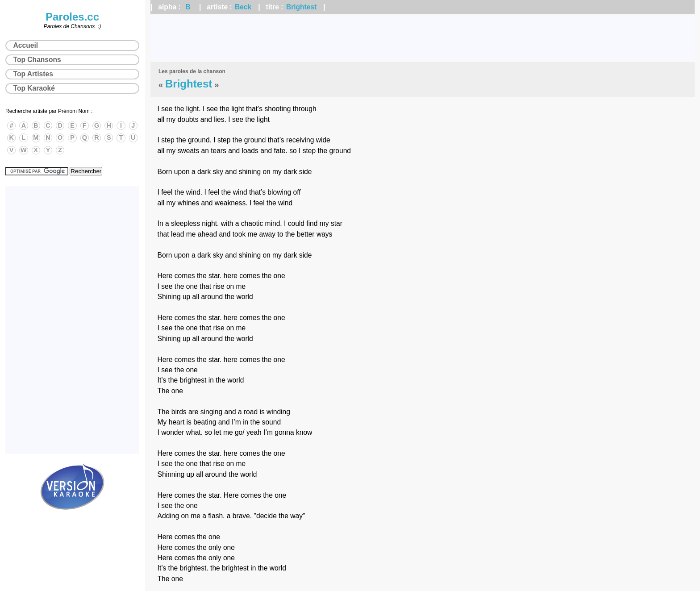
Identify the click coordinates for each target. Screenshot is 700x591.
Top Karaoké (34, 88)
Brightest (301, 7)
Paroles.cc (72, 17)
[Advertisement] (423, 38)
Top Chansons (37, 60)
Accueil (26, 45)
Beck (243, 7)
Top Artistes (33, 74)
